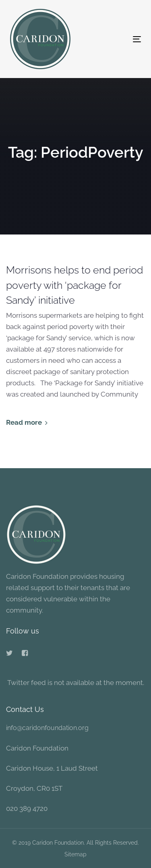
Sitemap (75, 854)
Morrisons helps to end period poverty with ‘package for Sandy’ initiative (74, 285)
